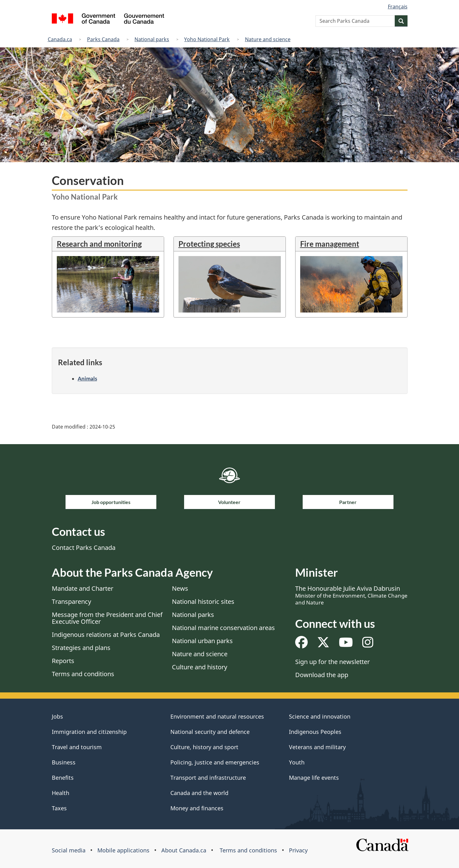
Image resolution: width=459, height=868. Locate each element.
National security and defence (210, 732)
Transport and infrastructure (208, 778)
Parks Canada (103, 39)
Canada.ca (60, 39)
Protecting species (209, 244)
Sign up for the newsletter (332, 662)
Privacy (298, 850)
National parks (152, 39)
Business (64, 762)
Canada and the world (199, 793)
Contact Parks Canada (84, 548)
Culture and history (200, 667)
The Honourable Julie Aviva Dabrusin (351, 595)
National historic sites (203, 601)
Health (61, 793)
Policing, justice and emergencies (215, 762)
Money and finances (197, 808)
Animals (87, 378)
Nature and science (268, 39)
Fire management (330, 244)
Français (398, 7)
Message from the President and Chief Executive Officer (107, 618)
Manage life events (314, 778)
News (180, 588)
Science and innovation (320, 716)
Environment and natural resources (217, 716)
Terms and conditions (83, 674)
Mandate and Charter (83, 588)
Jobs (57, 716)
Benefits (63, 778)
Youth (297, 762)
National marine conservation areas (223, 628)
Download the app (322, 675)
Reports (63, 661)
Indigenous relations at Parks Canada (106, 635)
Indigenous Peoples (315, 732)
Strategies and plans (81, 648)
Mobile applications (123, 850)
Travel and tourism (77, 747)
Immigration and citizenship (89, 732)
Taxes (59, 808)
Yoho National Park (207, 39)
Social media (69, 850)
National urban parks (202, 641)
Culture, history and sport (204, 747)
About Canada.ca (184, 850)
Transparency (71, 601)
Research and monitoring (99, 244)
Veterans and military (317, 747)
